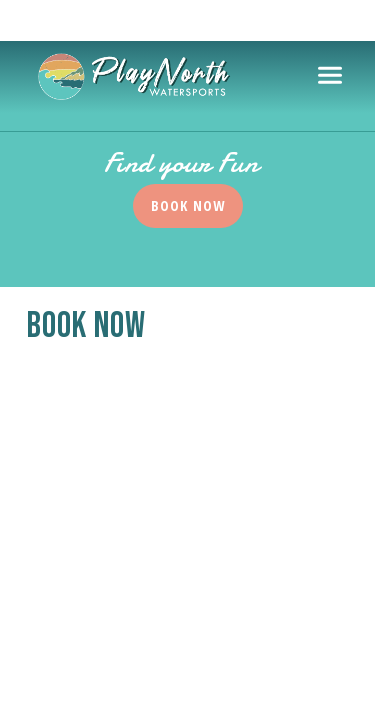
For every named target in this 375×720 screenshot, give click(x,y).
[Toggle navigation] (330, 76)
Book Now (188, 205)
